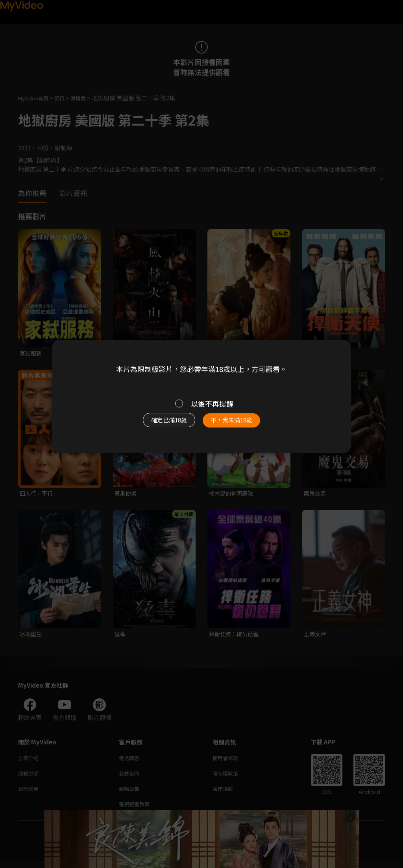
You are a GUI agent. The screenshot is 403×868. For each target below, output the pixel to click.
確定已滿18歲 (160, 424)
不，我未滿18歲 (240, 424)
